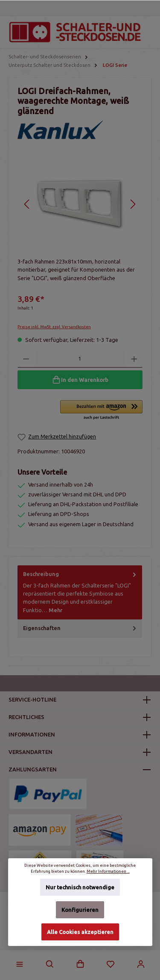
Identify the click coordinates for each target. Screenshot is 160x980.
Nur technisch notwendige (80, 887)
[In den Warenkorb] (80, 380)
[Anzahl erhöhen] (134, 359)
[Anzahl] (80, 359)
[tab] (80, 592)
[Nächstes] (133, 204)
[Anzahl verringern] (26, 359)
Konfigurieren (80, 910)
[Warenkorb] (80, 964)
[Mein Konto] (141, 964)
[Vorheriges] (27, 204)
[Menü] (20, 964)
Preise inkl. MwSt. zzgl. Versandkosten (54, 327)
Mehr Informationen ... (108, 871)
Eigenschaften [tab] (80, 628)
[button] (101, 410)
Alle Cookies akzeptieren (80, 932)
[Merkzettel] (111, 964)
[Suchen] (50, 964)
